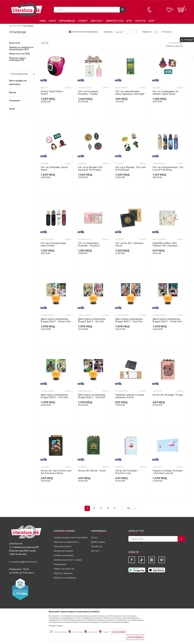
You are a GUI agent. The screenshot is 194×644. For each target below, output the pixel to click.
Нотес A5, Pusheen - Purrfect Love (127, 472)
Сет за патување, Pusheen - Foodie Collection (88, 94)
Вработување (98, 542)
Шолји (44, 88)
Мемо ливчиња (123, 88)
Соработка (97, 547)
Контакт (95, 551)
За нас (94, 538)
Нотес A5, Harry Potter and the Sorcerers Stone (56, 472)
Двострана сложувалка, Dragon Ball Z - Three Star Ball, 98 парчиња (167, 321)
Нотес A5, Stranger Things (168, 395)
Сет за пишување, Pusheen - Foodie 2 (89, 244)
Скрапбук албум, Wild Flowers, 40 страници (165, 244)
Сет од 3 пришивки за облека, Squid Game (165, 93)
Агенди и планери (123, 391)
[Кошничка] (181, 8)
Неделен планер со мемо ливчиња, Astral (130, 396)
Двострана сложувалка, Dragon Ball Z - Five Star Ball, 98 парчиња (129, 321)
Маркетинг (93, 632)
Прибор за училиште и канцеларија (21, 48)
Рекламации (60, 564)
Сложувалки (47, 315)
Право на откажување (65, 578)
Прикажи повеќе (56, 626)
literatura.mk (15, 26)
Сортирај (108, 32)
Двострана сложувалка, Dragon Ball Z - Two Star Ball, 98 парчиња (55, 397)
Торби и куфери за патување (85, 88)
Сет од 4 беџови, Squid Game (54, 169)
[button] (23, 92)
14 (128, 508)
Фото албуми (159, 239)
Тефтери (120, 239)
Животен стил (19, 54)
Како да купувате (63, 547)
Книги (15, 43)
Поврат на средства (64, 569)
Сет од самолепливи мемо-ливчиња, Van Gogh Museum (130, 94)
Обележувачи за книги (160, 164)
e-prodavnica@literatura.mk (23, 562)
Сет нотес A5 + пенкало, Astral (130, 244)
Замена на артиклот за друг (68, 560)
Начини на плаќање (63, 551)
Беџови (156, 88)
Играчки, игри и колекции (17, 59)
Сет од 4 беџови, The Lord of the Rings (130, 169)
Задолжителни (60, 632)
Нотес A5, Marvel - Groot (92, 471)
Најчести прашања (63, 573)
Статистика (77, 632)
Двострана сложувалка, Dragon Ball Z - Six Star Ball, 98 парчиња (92, 321)
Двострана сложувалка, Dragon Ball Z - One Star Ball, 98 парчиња (92, 397)
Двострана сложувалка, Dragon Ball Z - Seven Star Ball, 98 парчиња (56, 321)
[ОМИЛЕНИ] (169, 8)
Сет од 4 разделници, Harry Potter (54, 244)
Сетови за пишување (85, 239)
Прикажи (147, 32)
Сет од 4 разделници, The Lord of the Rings (168, 169)
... (122, 508)
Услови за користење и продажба (71, 538)
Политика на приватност (66, 542)
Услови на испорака (64, 555)
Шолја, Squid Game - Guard (52, 93)
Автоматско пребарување (85, 32)
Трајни (106, 632)
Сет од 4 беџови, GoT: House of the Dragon (90, 169)
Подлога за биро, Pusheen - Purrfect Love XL (168, 472)
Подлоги (157, 467)
